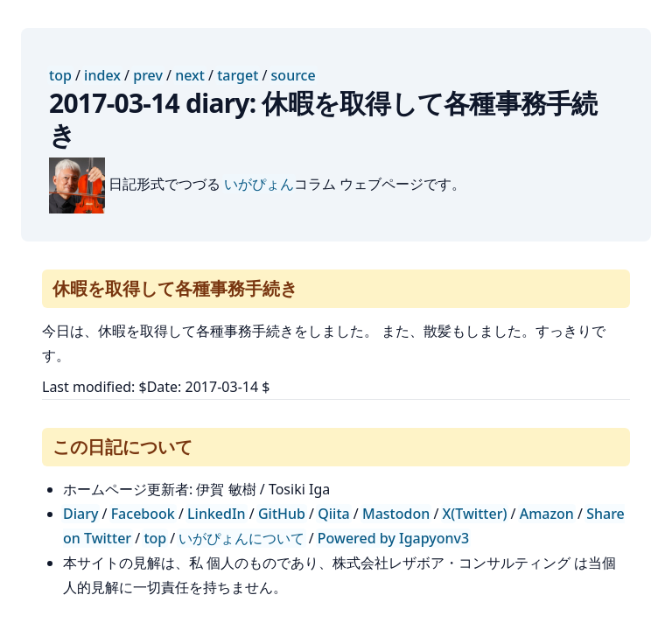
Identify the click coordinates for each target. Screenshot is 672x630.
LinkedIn (217, 514)
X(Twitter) (475, 514)
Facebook (143, 514)
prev (148, 75)
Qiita (333, 514)
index (102, 75)
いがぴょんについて (241, 538)
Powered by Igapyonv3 (393, 538)
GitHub (282, 514)
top (60, 75)
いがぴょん (259, 184)
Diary (80, 514)
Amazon (547, 514)
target (238, 75)
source (294, 75)
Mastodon (396, 514)
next (190, 75)
